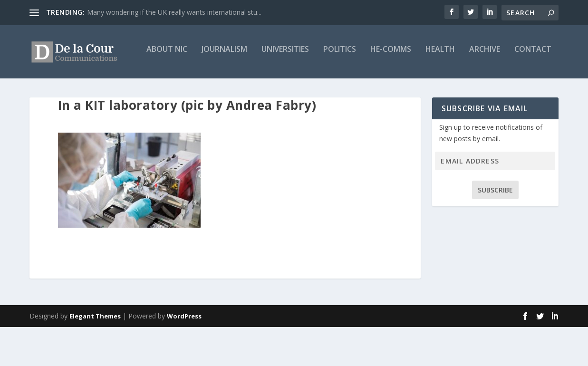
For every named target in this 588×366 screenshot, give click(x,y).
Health (330, 89)
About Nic (57, 89)
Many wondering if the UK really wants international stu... (174, 12)
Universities (175, 89)
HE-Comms (281, 89)
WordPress (184, 355)
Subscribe (495, 229)
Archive (375, 89)
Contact (423, 89)
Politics (230, 89)
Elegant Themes (95, 355)
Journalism (115, 89)
